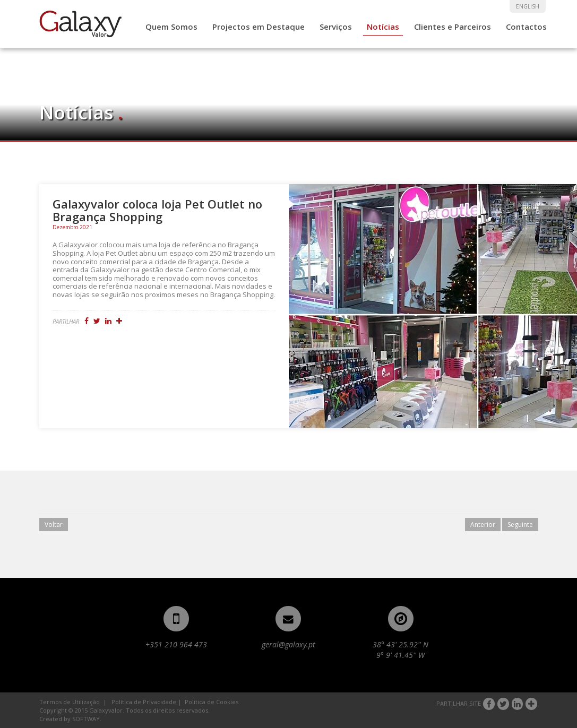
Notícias (383, 27)
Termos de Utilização (70, 702)
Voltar (54, 525)
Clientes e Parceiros (453, 27)
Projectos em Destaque (259, 27)
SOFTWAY (86, 719)
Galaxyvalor (80, 24)
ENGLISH (528, 6)
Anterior (483, 525)
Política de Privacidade (144, 702)
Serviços (336, 27)
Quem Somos (171, 27)
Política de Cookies (212, 702)
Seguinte (520, 525)
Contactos (526, 27)
